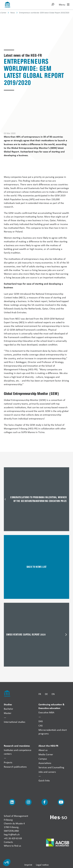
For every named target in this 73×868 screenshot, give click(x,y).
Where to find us (12, 845)
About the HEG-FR (48, 745)
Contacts (8, 842)
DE (46, 694)
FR (40, 694)
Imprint (28, 865)
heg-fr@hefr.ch (12, 834)
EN (53, 694)
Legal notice (42, 865)
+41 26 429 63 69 (13, 838)
